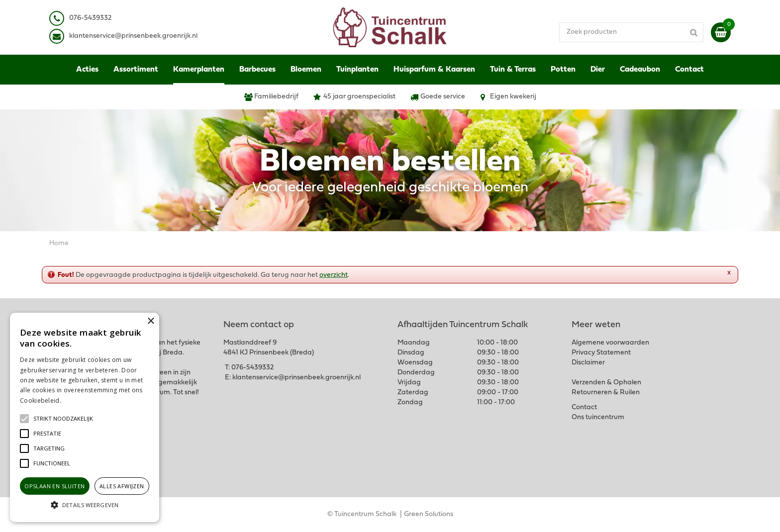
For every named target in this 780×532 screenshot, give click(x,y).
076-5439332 (252, 368)
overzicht (334, 275)
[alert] (85, 417)
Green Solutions (429, 514)
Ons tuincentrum (598, 417)
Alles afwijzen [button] (122, 486)
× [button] (150, 321)
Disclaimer (588, 363)
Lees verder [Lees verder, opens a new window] (80, 400)
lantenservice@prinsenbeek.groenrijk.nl (135, 36)
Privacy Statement (601, 353)
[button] (63, 419)
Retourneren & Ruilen (606, 393)
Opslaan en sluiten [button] (54, 486)
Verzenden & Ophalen (606, 383)
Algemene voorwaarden (610, 343)
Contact (584, 407)
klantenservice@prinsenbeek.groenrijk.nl (296, 378)
